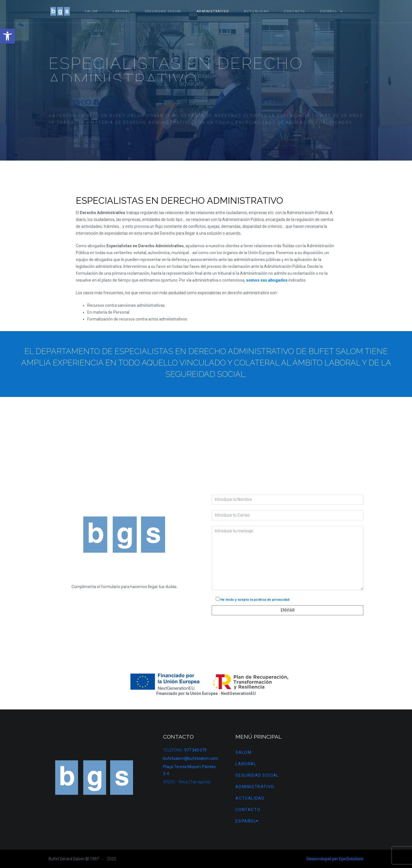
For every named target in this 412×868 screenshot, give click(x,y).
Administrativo (213, 11)
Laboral (121, 11)
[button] (7, 36)
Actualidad (256, 11)
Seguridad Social (163, 11)
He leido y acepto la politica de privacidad (255, 600)
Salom (91, 11)
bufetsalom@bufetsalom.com (191, 758)
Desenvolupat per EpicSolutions (335, 859)
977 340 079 (195, 750)
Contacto (295, 11)
